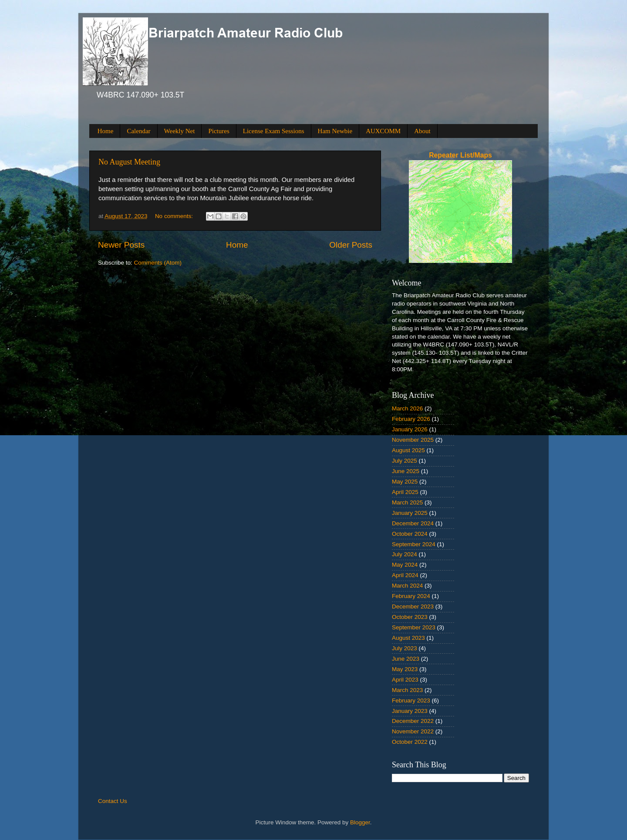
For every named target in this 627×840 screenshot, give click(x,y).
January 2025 (410, 513)
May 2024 (405, 565)
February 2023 (411, 701)
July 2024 (405, 554)
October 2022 (410, 742)
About (422, 131)
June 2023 (406, 659)
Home (106, 131)
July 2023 (405, 648)
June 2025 (406, 471)
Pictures (219, 131)
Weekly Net (180, 131)
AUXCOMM (383, 131)
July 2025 (405, 461)
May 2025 (405, 482)
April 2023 (405, 680)
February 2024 (411, 596)
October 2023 (410, 617)
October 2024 (410, 534)
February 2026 (411, 419)
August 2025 (408, 450)
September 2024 (414, 544)
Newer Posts (121, 245)
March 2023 (407, 690)
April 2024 (405, 575)
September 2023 (414, 627)
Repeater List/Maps (460, 155)
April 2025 (405, 492)
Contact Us (113, 801)
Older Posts (351, 245)
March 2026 (407, 408)
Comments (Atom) (158, 263)
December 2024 (413, 523)
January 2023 (410, 711)
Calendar (138, 131)
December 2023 (413, 606)
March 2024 (407, 586)
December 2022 (413, 721)
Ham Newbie (335, 131)
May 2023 (405, 669)
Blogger (360, 822)
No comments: (175, 216)
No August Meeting (129, 162)
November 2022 (413, 731)
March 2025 (407, 502)
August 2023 (408, 638)
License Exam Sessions (274, 131)
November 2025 (413, 440)
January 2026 (410, 429)
